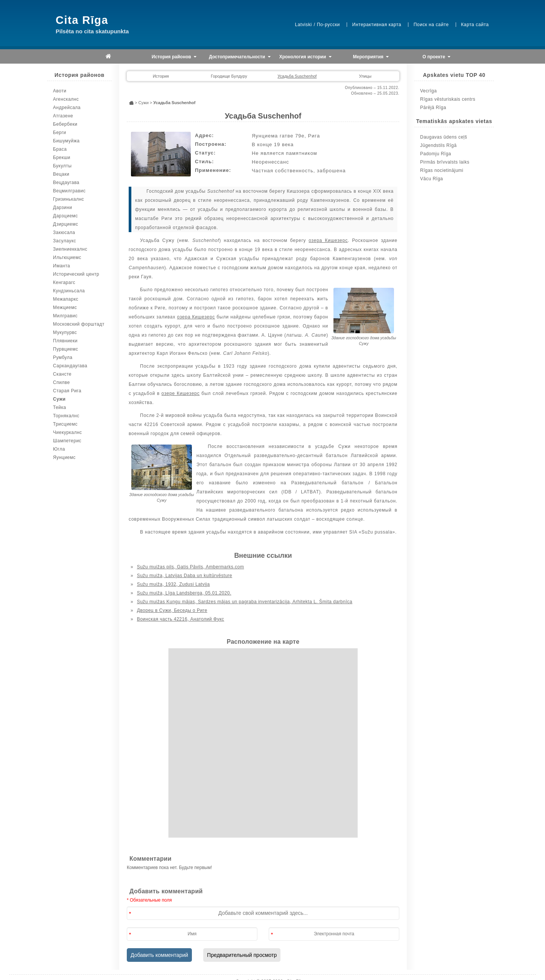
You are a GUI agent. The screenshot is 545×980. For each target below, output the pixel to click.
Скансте (62, 374)
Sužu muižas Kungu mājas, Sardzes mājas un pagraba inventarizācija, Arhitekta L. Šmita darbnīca (245, 602)
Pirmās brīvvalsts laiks (445, 162)
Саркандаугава (70, 366)
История (161, 76)
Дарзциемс (65, 216)
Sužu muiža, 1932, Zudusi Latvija (174, 584)
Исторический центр (76, 274)
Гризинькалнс (69, 199)
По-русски (328, 25)
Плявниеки (65, 341)
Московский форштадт (79, 324)
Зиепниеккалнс (70, 249)
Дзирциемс (65, 224)
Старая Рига (67, 391)
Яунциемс (64, 457)
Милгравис (65, 316)
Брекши (62, 158)
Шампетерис (67, 441)
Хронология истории (305, 57)
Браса (60, 149)
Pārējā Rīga (433, 108)
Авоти (60, 91)
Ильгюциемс (67, 257)
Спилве (62, 382)
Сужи (59, 399)
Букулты (62, 166)
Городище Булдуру (229, 76)
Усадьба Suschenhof (297, 76)
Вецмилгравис (69, 191)
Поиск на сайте (431, 25)
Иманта (62, 266)
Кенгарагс (64, 282)
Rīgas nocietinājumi (442, 170)
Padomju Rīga (436, 154)
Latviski (303, 25)
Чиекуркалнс (68, 432)
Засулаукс (65, 241)
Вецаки (61, 174)
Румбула (63, 357)
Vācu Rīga (432, 179)
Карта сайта (475, 25)
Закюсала (64, 233)
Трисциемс (65, 424)
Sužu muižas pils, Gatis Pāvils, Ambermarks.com (191, 567)
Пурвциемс (66, 349)
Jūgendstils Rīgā (438, 145)
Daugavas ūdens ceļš (444, 137)
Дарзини (62, 208)
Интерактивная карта (377, 25)
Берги (60, 133)
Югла (59, 449)
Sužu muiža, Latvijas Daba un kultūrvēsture (185, 576)
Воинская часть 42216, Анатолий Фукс (181, 619)
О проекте (436, 57)
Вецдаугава (66, 183)
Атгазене (63, 116)
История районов (174, 57)
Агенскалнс (66, 99)
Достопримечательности (240, 57)
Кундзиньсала (69, 291)
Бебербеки (65, 124)
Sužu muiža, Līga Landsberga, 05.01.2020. (184, 593)
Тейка (60, 407)
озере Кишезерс (181, 393)
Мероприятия (371, 57)
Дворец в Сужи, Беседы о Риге (172, 610)
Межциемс (65, 307)
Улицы (365, 76)
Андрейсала (67, 108)
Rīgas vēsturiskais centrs (448, 99)
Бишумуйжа (66, 141)
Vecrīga (428, 91)
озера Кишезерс (328, 240)
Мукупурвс (65, 332)
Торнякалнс (66, 416)
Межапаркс (66, 299)
